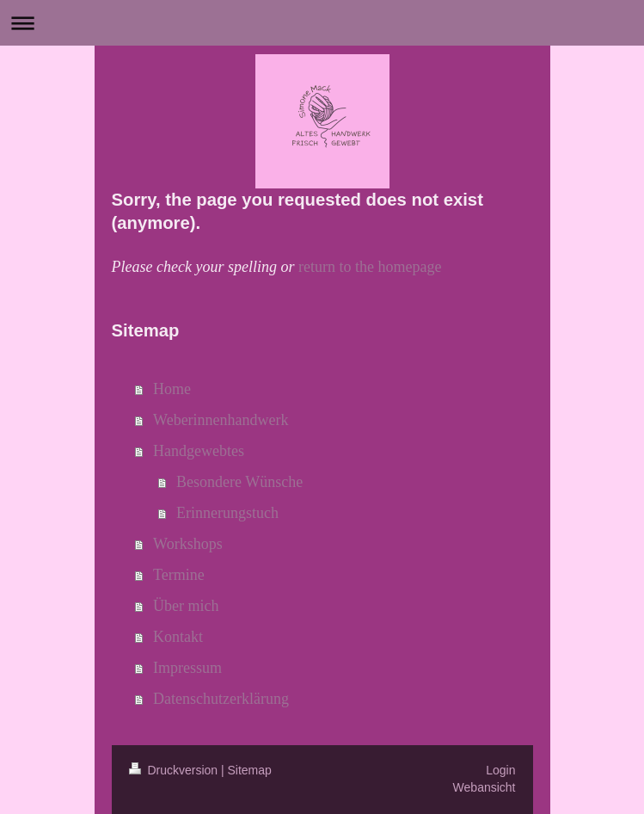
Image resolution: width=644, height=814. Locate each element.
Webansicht (485, 787)
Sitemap (250, 770)
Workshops (188, 544)
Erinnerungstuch (227, 513)
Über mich (186, 606)
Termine (179, 575)
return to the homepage (370, 267)
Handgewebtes (199, 451)
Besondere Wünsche (239, 482)
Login (500, 770)
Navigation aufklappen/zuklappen (322, 23)
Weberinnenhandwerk (221, 420)
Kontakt (178, 637)
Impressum (187, 668)
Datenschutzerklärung (221, 699)
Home (172, 389)
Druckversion (175, 770)
